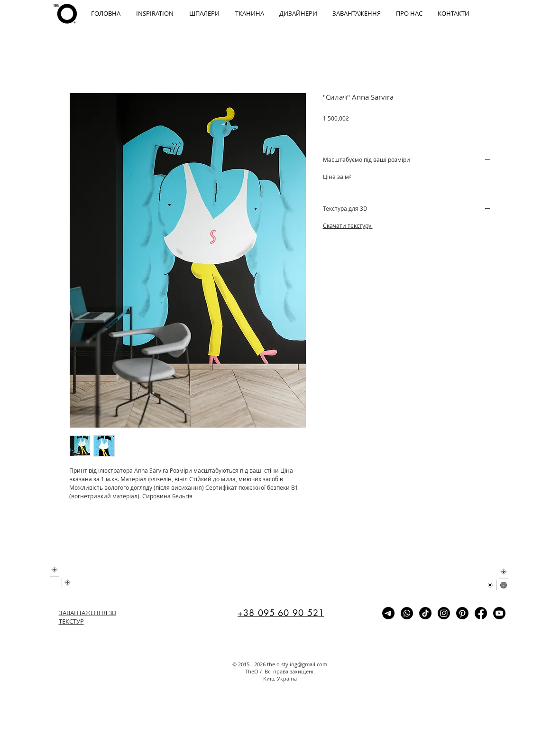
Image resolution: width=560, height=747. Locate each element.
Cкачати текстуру (348, 225)
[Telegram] (388, 613)
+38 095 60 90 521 (281, 613)
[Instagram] (444, 613)
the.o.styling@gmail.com (297, 664)
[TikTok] (425, 613)
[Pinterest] (462, 613)
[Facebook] (481, 613)
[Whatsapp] (407, 613)
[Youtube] (499, 613)
